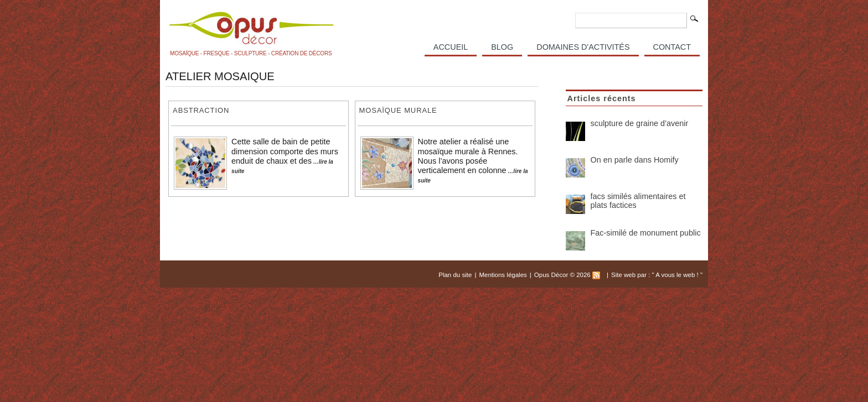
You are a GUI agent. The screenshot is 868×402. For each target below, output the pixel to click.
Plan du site (455, 275)
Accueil (451, 47)
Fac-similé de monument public (646, 233)
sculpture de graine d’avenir (640, 123)
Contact (672, 47)
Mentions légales (503, 275)
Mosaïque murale (398, 110)
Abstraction (201, 110)
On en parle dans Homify (635, 160)
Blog (502, 47)
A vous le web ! (678, 275)
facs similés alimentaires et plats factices (638, 201)
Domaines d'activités (583, 47)
